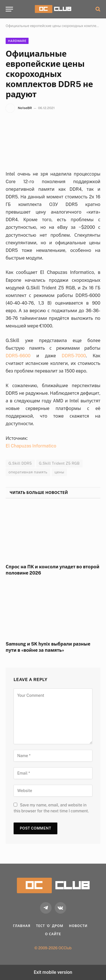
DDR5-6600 (18, 356)
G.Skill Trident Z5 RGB (59, 463)
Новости (78, 926)
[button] (9, 9)
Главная (22, 926)
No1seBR (25, 108)
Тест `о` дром (50, 926)
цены (60, 472)
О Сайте (53, 934)
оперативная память (28, 472)
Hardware (17, 41)
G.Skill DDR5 (20, 463)
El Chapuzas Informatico (31, 446)
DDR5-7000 (74, 356)
